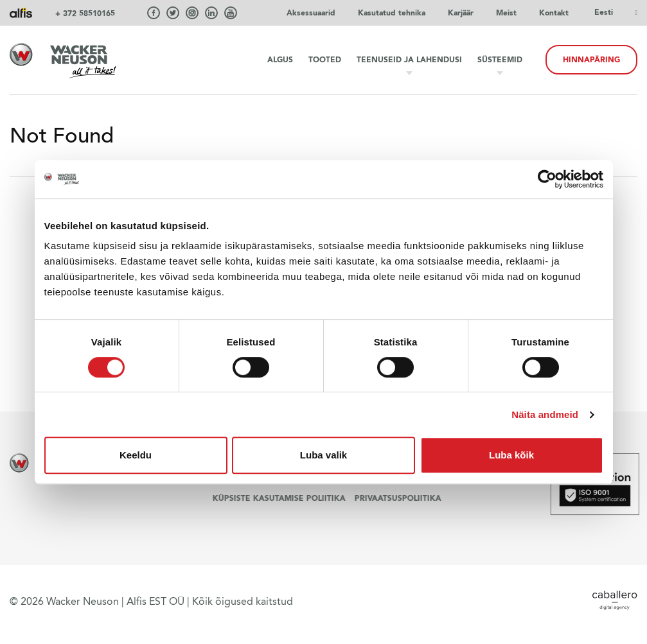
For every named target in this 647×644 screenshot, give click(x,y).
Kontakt (554, 13)
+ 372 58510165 (85, 13)
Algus (280, 60)
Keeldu (136, 455)
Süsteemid (500, 60)
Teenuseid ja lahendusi (409, 60)
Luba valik (323, 455)
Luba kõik (511, 455)
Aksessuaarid (311, 13)
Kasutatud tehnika (392, 13)
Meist (506, 13)
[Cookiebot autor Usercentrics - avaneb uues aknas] (547, 179)
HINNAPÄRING (591, 60)
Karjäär (461, 13)
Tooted (325, 60)
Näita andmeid (545, 414)
